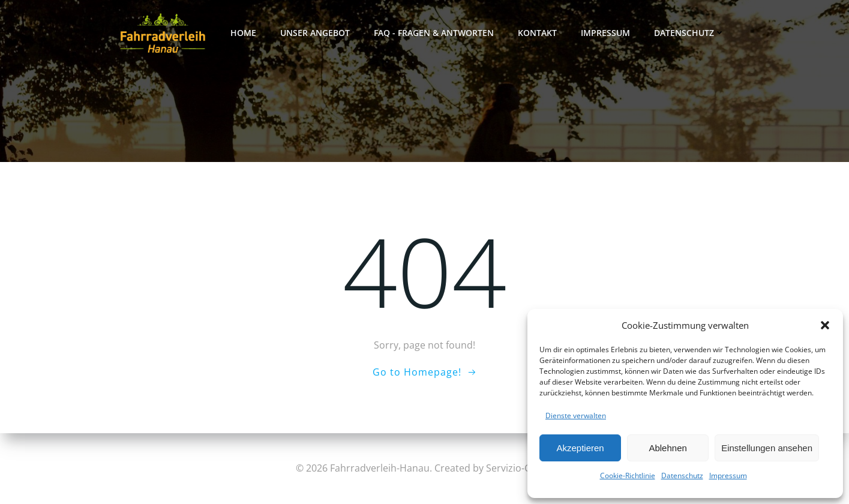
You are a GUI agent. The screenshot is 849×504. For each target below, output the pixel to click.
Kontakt (537, 33)
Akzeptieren (580, 448)
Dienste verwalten (576, 415)
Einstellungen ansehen (767, 448)
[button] (825, 325)
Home (243, 33)
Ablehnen (667, 448)
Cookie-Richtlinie (628, 475)
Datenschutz (682, 475)
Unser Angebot (315, 33)
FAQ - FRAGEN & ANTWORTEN (434, 33)
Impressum (728, 475)
